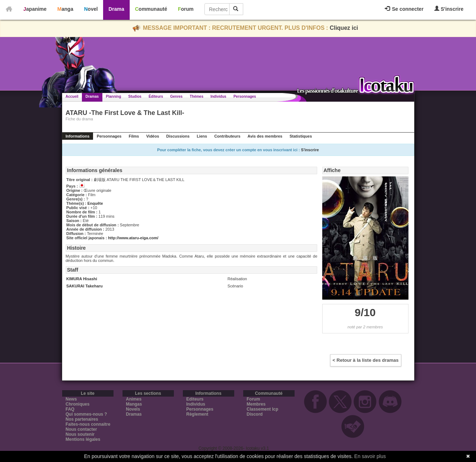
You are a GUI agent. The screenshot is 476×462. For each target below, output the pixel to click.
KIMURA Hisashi (82, 279)
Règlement (197, 414)
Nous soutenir (80, 434)
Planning (114, 96)
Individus (218, 96)
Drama (116, 9)
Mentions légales (83, 439)
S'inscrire (449, 9)
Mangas (134, 404)
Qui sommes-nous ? (86, 414)
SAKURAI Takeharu (85, 286)
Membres (256, 404)
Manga (65, 9)
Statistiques (301, 136)
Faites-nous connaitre (88, 424)
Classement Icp (263, 409)
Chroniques (78, 404)
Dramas (92, 96)
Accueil (72, 96)
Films (134, 136)
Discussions (178, 136)
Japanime (35, 9)
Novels (133, 409)
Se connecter (404, 9)
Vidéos (153, 136)
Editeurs (195, 399)
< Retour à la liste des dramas (366, 360)
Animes (134, 399)
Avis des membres (265, 136)
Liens (202, 136)
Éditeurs (156, 96)
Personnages (245, 96)
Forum (186, 9)
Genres (176, 96)
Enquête (95, 203)
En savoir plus (370, 456)
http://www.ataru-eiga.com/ (133, 238)
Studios (135, 96)
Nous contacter (81, 429)
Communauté (151, 9)
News (71, 399)
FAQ (70, 409)
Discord (255, 414)
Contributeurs (227, 136)
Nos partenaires (82, 419)
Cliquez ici (344, 28)
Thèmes (197, 96)
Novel (91, 9)
